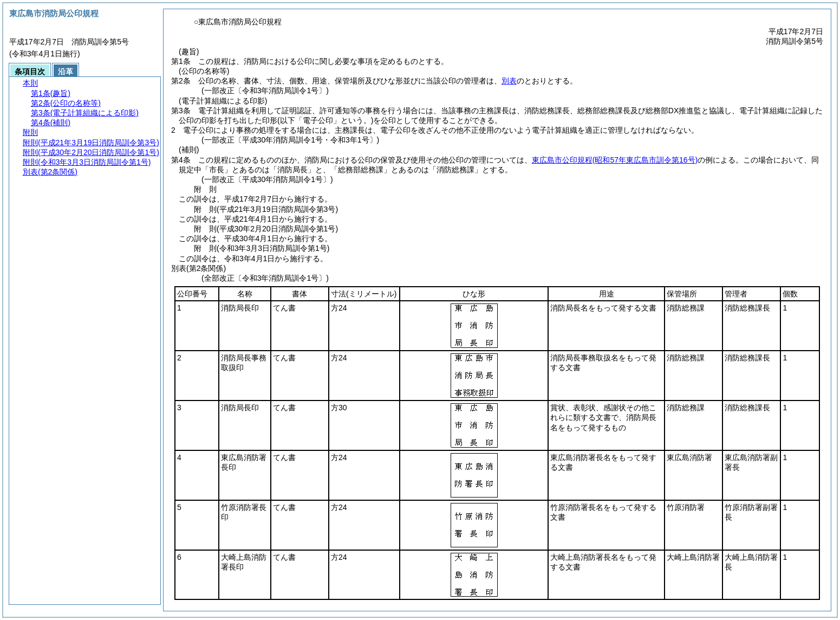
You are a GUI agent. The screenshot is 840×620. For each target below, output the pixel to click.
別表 (509, 81)
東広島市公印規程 (615, 160)
